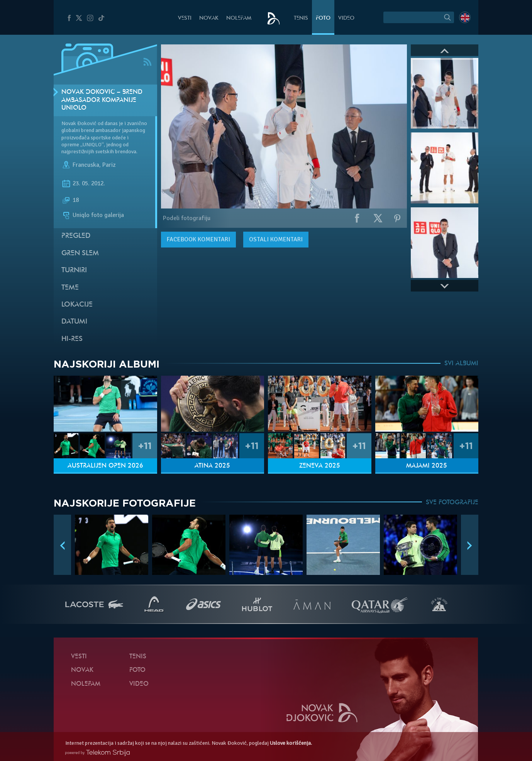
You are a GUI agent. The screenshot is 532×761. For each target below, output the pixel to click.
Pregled (76, 236)
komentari (198, 239)
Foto (323, 18)
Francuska (86, 165)
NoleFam (239, 18)
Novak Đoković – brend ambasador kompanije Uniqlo (102, 100)
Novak (209, 18)
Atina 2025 (212, 466)
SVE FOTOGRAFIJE (452, 503)
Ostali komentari (276, 239)
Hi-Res (72, 339)
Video (346, 18)
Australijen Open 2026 (105, 466)
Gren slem (80, 253)
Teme (70, 288)
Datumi (74, 322)
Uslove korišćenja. (291, 743)
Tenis (301, 18)
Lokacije (77, 305)
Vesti (185, 18)
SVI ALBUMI (461, 364)
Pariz (109, 165)
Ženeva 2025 (320, 466)
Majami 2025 (427, 466)
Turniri (74, 270)
